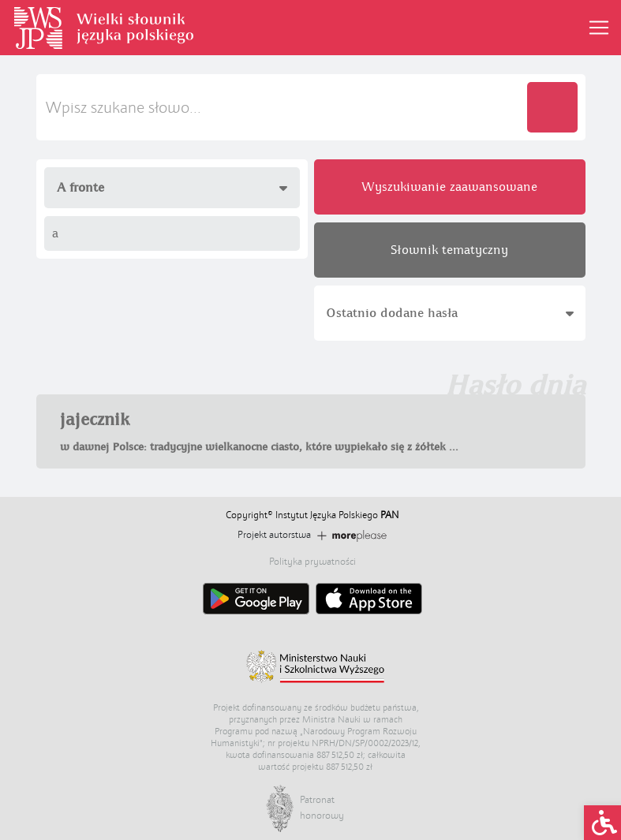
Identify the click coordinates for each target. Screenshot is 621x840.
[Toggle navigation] (599, 28)
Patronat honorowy (316, 808)
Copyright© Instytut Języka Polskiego (312, 515)
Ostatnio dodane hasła (450, 313)
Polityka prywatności (312, 562)
